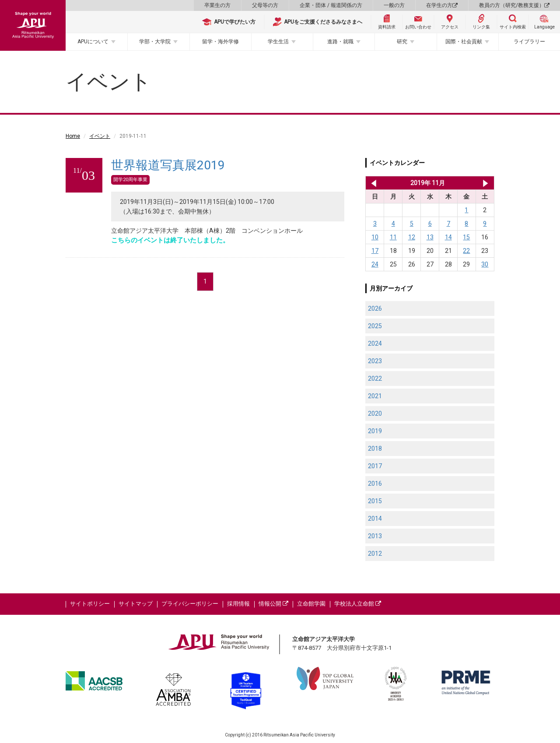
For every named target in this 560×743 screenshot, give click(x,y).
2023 (375, 361)
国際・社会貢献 (464, 42)
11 (393, 237)
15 (466, 237)
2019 (375, 431)
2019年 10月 (372, 183)
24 (375, 264)
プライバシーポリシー (190, 604)
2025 (375, 326)
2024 (375, 343)
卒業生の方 (217, 5)
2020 (375, 414)
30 (485, 264)
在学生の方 (442, 5)
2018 (375, 449)
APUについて (93, 42)
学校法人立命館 (358, 604)
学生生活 (278, 42)
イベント (100, 136)
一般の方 (394, 5)
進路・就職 (340, 42)
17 (375, 251)
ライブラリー (529, 42)
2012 (375, 554)
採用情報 (238, 604)
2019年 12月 (485, 183)
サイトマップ (136, 604)
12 (412, 237)
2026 (375, 308)
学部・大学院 (155, 42)
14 (448, 237)
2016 (375, 484)
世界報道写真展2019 (168, 165)
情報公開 (273, 604)
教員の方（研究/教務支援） (514, 5)
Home (73, 136)
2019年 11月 (428, 183)
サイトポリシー (90, 604)
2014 (375, 519)
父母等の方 (265, 5)
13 (430, 237)
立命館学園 (311, 604)
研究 (402, 42)
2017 (375, 466)
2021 (375, 396)
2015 (375, 501)
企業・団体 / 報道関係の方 (331, 5)
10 (375, 237)
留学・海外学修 (220, 42)
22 (466, 251)
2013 (375, 536)
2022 (375, 379)
